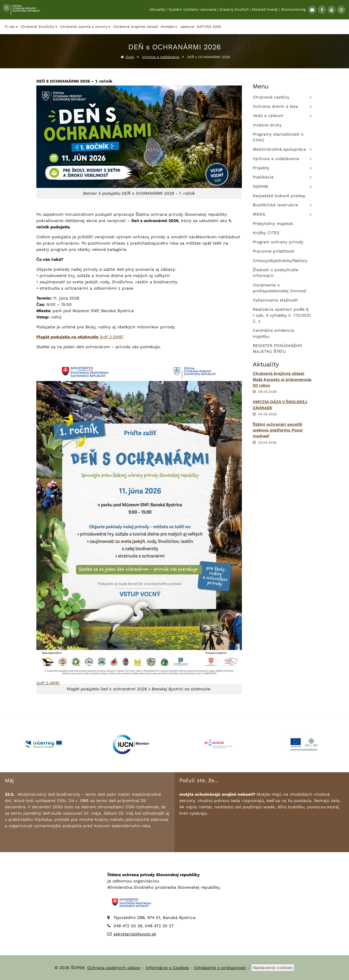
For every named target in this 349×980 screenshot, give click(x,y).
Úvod (130, 57)
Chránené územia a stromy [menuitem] (85, 27)
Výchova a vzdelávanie (161, 57)
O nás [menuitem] (12, 27)
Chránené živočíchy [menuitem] (39, 27)
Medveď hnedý (265, 10)
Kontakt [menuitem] (169, 27)
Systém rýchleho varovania (192, 10)
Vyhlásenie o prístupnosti (220, 968)
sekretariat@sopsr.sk (135, 934)
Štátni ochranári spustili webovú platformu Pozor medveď (278, 430)
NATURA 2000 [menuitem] (209, 27)
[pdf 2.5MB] (80, 337)
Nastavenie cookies (273, 968)
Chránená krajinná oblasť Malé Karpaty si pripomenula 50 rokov (282, 379)
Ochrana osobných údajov (114, 968)
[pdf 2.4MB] (48, 683)
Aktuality (157, 10)
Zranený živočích (234, 10)
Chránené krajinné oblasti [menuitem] (136, 27)
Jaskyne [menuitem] (187, 27)
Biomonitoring (293, 10)
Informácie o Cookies (167, 968)
